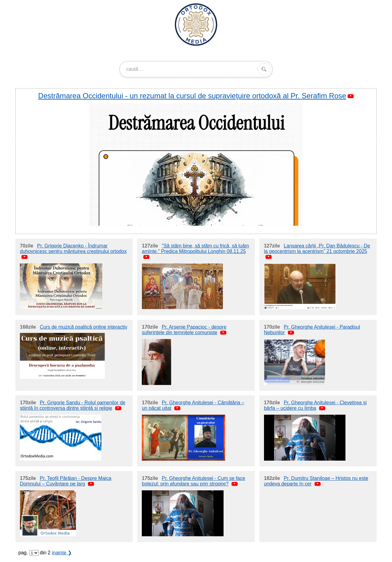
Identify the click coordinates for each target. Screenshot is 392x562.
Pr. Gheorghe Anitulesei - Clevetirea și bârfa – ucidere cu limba (315, 405)
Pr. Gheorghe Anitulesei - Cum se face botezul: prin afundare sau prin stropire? (193, 481)
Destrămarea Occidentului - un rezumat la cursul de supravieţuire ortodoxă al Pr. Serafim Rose (192, 96)
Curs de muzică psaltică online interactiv (83, 327)
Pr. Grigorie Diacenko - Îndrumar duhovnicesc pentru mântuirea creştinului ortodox (73, 249)
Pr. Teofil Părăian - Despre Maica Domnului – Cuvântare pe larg (66, 481)
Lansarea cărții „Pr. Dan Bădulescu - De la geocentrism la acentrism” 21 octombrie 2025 (317, 249)
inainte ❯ (62, 553)
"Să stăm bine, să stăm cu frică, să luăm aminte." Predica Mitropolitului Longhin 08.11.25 (195, 249)
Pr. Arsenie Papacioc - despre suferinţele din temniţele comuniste (184, 330)
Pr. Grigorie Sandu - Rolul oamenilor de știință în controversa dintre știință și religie (73, 405)
